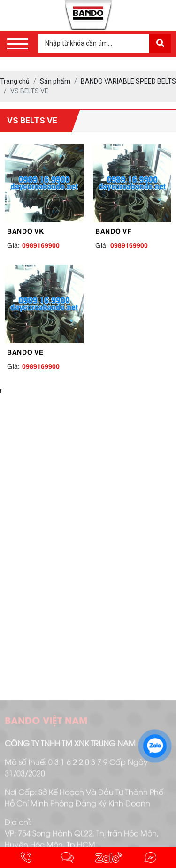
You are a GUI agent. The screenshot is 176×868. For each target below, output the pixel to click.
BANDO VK (26, 230)
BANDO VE (25, 351)
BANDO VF (113, 230)
